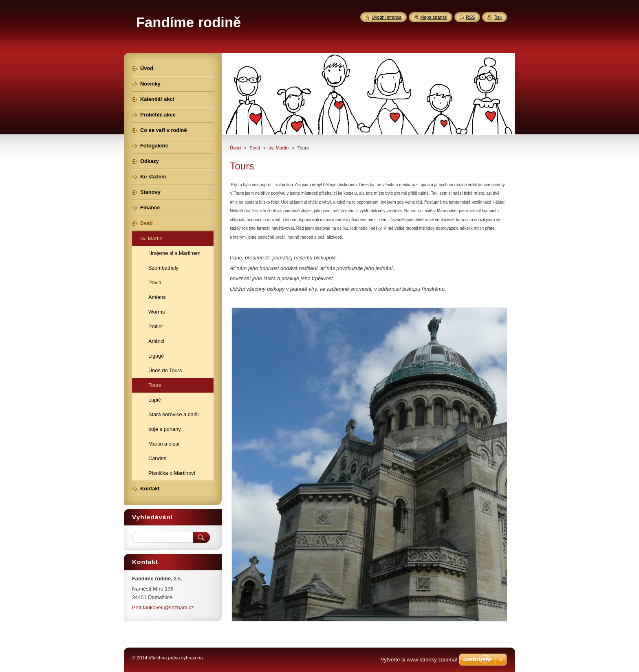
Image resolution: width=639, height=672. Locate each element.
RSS (470, 17)
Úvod (235, 148)
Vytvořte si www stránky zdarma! (419, 660)
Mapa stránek (434, 17)
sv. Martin (279, 148)
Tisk (498, 17)
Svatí (255, 148)
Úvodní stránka (387, 17)
